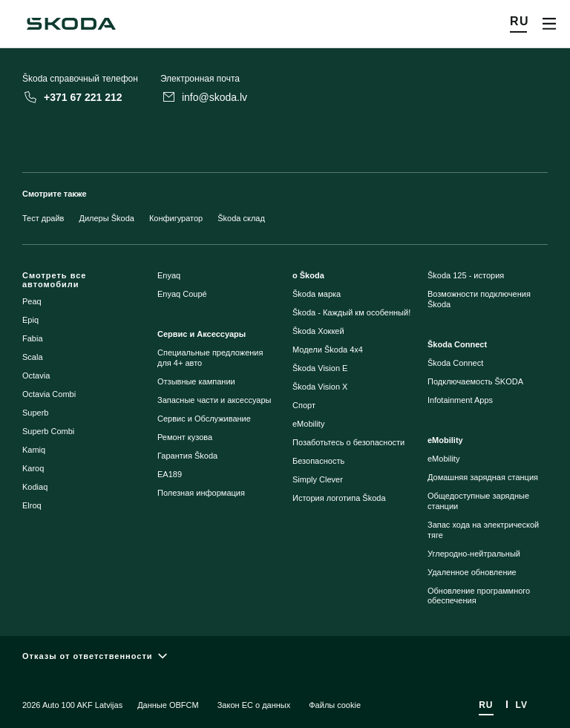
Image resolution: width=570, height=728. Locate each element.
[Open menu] (549, 24)
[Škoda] (71, 24)
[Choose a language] (520, 24)
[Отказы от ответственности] (285, 656)
